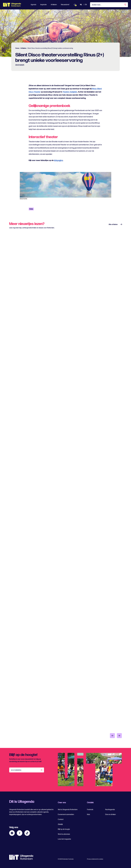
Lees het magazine (64, 839)
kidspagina (58, 160)
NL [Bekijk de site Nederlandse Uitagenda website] (81, 5)
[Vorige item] (112, 736)
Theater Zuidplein (70, 92)
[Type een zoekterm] (109, 5)
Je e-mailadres (16, 770)
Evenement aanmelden (66, 815)
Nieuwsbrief (65, 5)
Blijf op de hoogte (64, 829)
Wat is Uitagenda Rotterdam (68, 810)
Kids (31, 209)
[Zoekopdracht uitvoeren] (125, 5)
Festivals (90, 810)
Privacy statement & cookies (95, 859)
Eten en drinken (110, 815)
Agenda (33, 5)
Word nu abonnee (64, 834)
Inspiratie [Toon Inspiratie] (43, 5)
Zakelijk (60, 824)
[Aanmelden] (42, 770)
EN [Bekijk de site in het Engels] (86, 5)
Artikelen (54, 5)
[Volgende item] (119, 736)
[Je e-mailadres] (27, 770)
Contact (61, 819)
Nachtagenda (110, 810)
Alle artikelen (113, 225)
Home (17, 48)
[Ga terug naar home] (12, 5)
